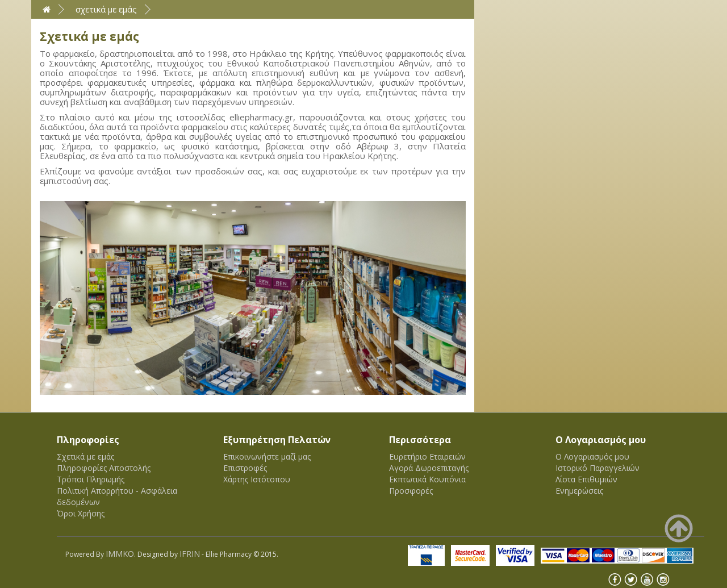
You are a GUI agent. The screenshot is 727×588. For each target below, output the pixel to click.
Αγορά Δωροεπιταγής (429, 468)
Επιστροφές (245, 468)
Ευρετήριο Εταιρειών (427, 456)
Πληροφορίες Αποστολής (104, 468)
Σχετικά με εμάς (106, 9)
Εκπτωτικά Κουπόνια (427, 479)
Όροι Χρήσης (81, 513)
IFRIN (190, 554)
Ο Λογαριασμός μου (592, 456)
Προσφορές (411, 491)
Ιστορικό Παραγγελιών (598, 468)
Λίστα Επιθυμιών (586, 479)
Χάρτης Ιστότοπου (257, 479)
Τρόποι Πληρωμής (91, 479)
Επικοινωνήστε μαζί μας (267, 456)
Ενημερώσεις (579, 491)
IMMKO (120, 554)
